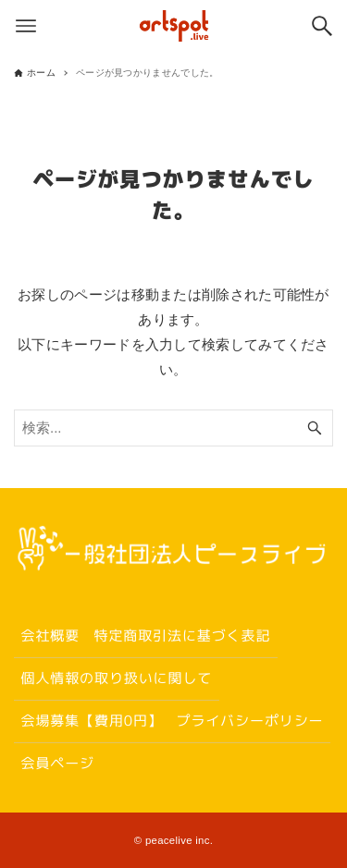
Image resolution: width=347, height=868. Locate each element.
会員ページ (57, 763)
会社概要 (50, 636)
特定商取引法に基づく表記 (182, 636)
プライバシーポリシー (250, 721)
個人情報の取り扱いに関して (116, 678)
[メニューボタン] (26, 26)
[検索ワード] (173, 428)
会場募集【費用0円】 (91, 721)
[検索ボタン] (322, 26)
